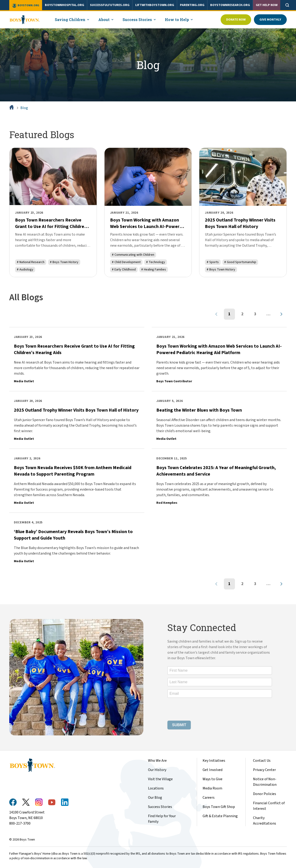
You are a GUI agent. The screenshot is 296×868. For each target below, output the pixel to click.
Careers (209, 798)
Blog (24, 108)
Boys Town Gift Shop (219, 807)
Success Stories (160, 807)
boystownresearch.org (230, 5)
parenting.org (192, 5)
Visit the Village (160, 779)
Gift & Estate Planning (220, 816)
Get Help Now (267, 5)
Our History (157, 770)
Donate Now (236, 20)
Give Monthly (270, 20)
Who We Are (157, 761)
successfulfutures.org (110, 5)
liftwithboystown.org (155, 5)
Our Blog (155, 798)
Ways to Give (213, 779)
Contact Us (262, 761)
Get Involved (213, 770)
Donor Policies (265, 794)
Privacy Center (264, 770)
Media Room (212, 788)
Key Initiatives (214, 761)
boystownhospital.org (65, 5)
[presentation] (203, 710)
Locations (156, 788)
